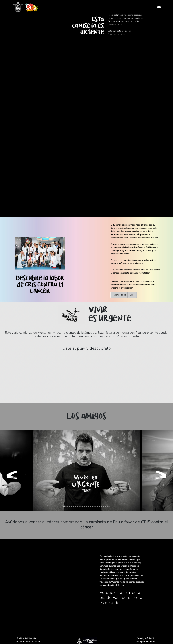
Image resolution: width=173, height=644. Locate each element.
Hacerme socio (119, 295)
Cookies (18, 642)
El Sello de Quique (32, 642)
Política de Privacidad (27, 638)
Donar (132, 295)
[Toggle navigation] (159, 7)
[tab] (64, 506)
